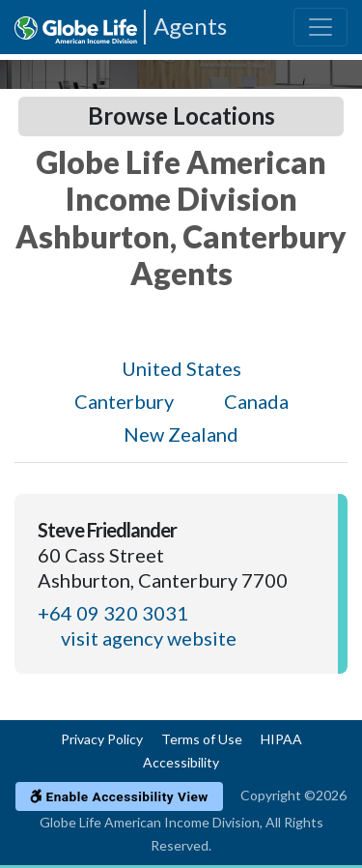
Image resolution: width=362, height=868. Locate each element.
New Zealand (181, 434)
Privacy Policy (102, 739)
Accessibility (181, 762)
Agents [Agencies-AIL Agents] (190, 26)
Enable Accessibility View (119, 796)
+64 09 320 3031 (113, 613)
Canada (256, 401)
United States (181, 368)
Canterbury (124, 401)
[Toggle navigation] (320, 27)
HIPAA (281, 739)
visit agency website (149, 638)
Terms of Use (202, 739)
